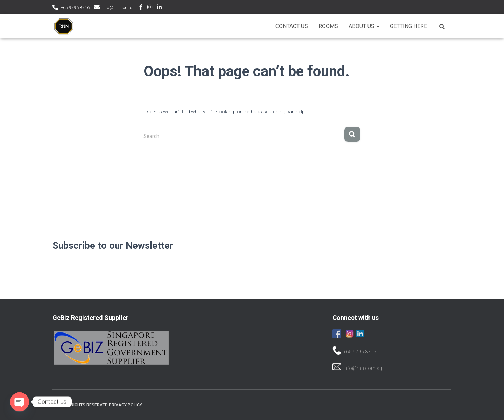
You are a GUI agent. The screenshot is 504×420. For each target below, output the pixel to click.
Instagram (150, 8)
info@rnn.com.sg (118, 8)
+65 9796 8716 (75, 8)
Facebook (141, 8)
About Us (364, 26)
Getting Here (408, 26)
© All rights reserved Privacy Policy (100, 405)
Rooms (328, 26)
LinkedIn (159, 8)
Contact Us (292, 26)
